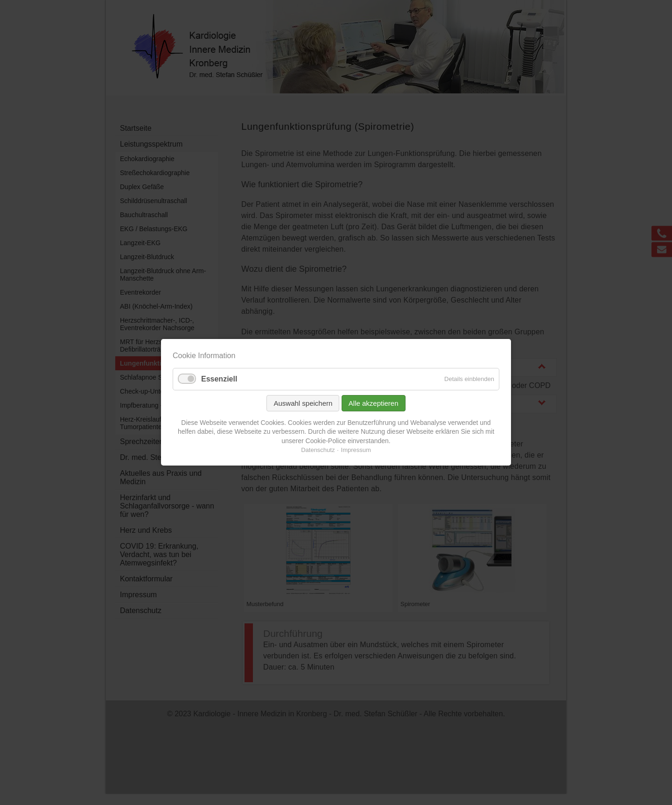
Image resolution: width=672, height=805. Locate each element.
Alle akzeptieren (374, 403)
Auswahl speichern (303, 403)
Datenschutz (318, 450)
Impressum (356, 450)
